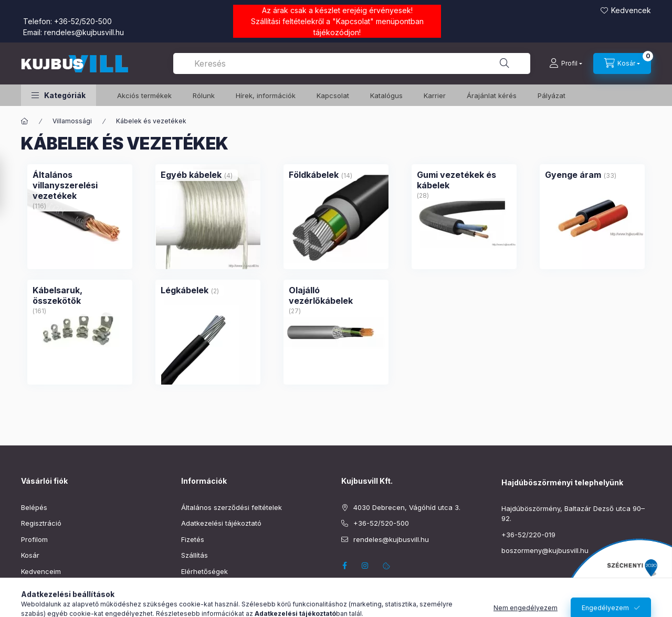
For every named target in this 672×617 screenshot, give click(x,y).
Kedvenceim (41, 571)
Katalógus (386, 95)
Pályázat (552, 95)
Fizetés (193, 539)
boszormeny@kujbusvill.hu (545, 550)
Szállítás (195, 555)
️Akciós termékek (144, 95)
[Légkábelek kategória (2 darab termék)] (185, 290)
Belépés (34, 507)
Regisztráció (41, 523)
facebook (344, 566)
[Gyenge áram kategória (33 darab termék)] (573, 175)
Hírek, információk (266, 95)
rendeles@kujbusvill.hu (84, 32)
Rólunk (204, 95)
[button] (59, 95)
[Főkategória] (25, 121)
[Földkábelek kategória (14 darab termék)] (314, 175)
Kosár (30, 555)
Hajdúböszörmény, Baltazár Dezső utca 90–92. (573, 514)
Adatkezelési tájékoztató (221, 523)
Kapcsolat (353, 21)
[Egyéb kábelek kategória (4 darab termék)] (191, 175)
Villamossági (72, 121)
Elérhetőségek (204, 571)
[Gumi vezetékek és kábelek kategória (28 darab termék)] (464, 180)
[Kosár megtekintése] (622, 63)
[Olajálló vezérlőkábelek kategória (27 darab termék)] (336, 295)
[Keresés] (505, 63)
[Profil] (566, 63)
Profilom (34, 539)
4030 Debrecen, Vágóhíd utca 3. (407, 507)
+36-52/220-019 (528, 535)
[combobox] (352, 63)
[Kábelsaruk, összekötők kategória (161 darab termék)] (80, 295)
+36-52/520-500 (83, 21)
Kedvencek (631, 10)
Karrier (435, 95)
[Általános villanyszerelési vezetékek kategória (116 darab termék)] (80, 185)
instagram (365, 566)
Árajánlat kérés (492, 95)
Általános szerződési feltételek (232, 507)
